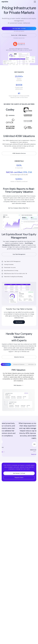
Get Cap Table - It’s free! (19, 28)
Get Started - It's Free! (19, 473)
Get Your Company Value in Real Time (18, 208)
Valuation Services (19, 357)
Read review (19, 452)
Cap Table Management (19, 254)
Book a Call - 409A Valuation (19, 35)
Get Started (19, 322)
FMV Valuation (18, 385)
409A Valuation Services (19, 153)
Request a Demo (19, 478)
